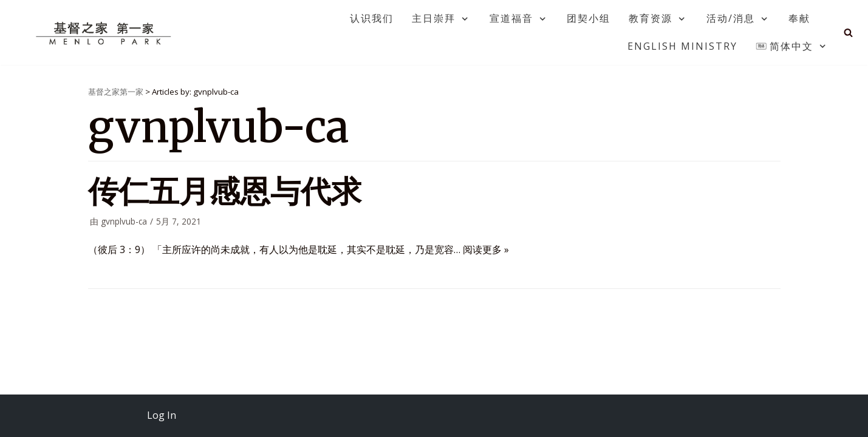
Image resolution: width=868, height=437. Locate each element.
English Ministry (682, 46)
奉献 (799, 18)
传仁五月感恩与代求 (225, 191)
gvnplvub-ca (124, 221)
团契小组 (589, 18)
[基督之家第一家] (105, 33)
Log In (162, 415)
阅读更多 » (486, 249)
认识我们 (372, 18)
